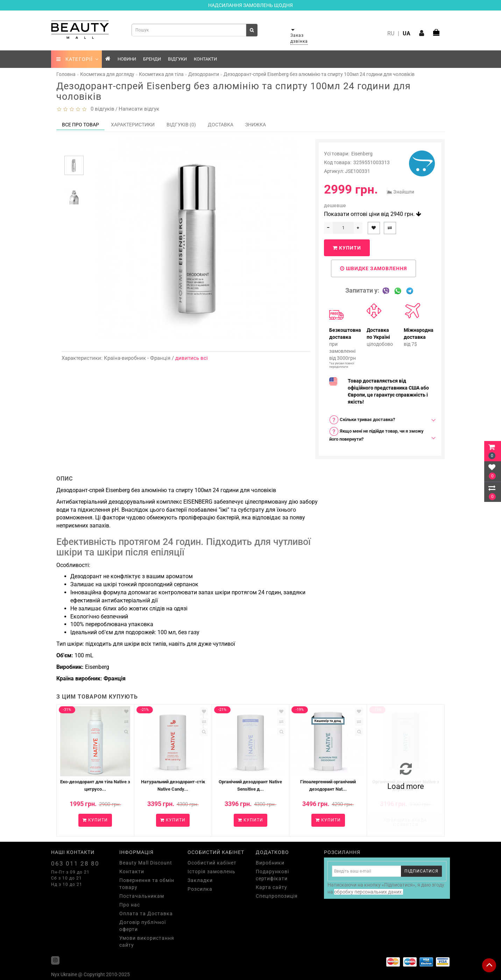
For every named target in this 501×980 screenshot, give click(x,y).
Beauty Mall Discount (146, 863)
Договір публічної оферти (143, 926)
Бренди (152, 59)
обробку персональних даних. (369, 892)
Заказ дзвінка (299, 38)
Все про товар (80, 125)
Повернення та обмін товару (147, 884)
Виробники (270, 863)
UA (407, 33)
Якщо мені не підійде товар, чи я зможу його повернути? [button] (376, 434)
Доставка (221, 125)
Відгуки (177, 59)
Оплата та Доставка (146, 913)
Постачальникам (142, 896)
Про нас (130, 905)
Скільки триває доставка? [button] (362, 420)
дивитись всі (192, 358)
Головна (66, 74)
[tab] (380, 420)
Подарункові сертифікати (272, 875)
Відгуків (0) (181, 125)
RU (391, 33)
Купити (347, 248)
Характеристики (133, 125)
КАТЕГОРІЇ (77, 59)
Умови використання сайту (147, 941)
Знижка (256, 125)
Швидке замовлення (373, 268)
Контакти (205, 59)
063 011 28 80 (75, 863)
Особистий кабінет (212, 863)
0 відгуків (101, 109)
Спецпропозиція (277, 896)
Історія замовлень (211, 871)
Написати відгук (139, 109)
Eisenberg (362, 154)
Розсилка (200, 889)
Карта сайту (271, 887)
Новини (127, 59)
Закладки (200, 880)
